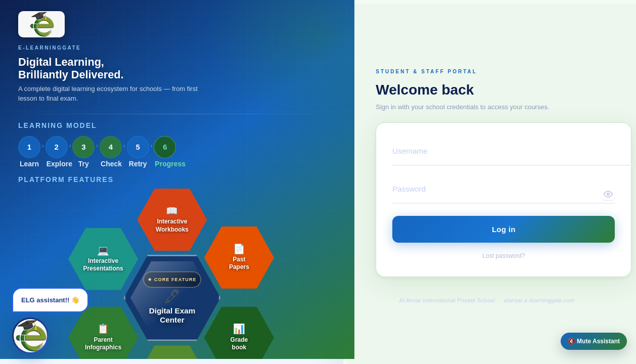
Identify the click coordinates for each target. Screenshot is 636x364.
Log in (504, 229)
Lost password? (504, 256)
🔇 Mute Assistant (594, 341)
